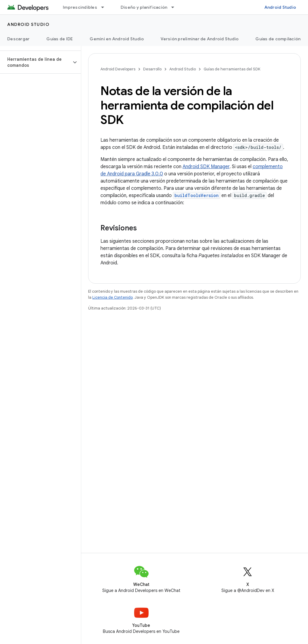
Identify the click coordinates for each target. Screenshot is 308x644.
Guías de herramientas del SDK (232, 69)
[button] (36, 62)
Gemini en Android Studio (117, 39)
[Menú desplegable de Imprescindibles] (105, 7)
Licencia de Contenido (112, 297)
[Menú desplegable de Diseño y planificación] (175, 7)
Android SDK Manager (206, 167)
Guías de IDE (60, 39)
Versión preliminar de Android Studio (200, 39)
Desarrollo (152, 69)
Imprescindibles (80, 7)
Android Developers (118, 69)
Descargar (18, 39)
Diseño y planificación (144, 7)
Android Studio (280, 7)
